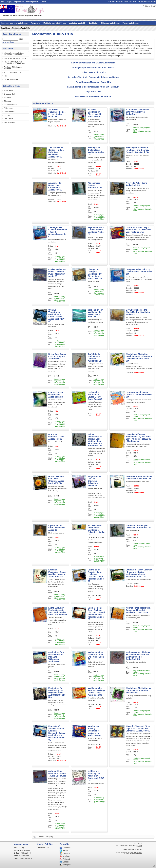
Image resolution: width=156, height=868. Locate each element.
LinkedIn (66, 862)
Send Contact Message (23, 858)
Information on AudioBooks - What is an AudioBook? (15, 54)
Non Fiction (93, 23)
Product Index (9, 112)
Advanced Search (9, 42)
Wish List (20, 2)
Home (2, 2)
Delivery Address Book (23, 853)
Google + (66, 853)
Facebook (67, 848)
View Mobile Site (43, 848)
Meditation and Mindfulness (55, 23)
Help (6, 76)
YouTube (66, 856)
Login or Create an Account (147, 2)
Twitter (65, 851)
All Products (9, 108)
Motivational (35, 23)
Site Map (36, 2)
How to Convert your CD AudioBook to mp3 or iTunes (15, 63)
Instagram (67, 865)
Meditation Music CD (77, 23)
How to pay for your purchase (15, 58)
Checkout (28, 2)
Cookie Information (11, 79)
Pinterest (66, 859)
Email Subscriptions (22, 856)
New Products (9, 122)
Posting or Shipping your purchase (13, 68)
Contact (44, 2)
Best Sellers (9, 119)
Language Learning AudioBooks (14, 23)
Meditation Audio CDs (21, 28)
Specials (7, 115)
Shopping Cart (11, 2)
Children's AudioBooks (110, 23)
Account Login (20, 848)
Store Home (5, 28)
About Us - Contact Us (12, 72)
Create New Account (22, 850)
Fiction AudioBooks (131, 23)
